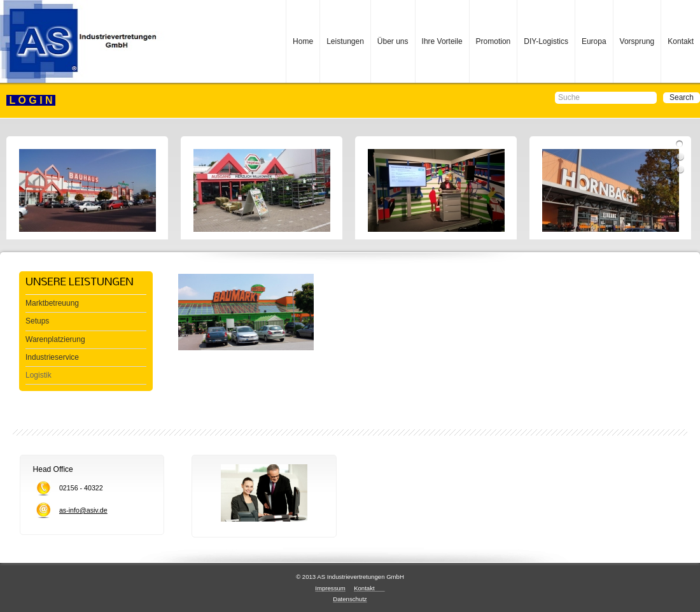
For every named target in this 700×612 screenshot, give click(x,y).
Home (303, 41)
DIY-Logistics (546, 41)
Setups (37, 321)
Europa (594, 41)
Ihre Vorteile (442, 41)
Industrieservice (52, 357)
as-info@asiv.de (83, 510)
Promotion (493, 41)
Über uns (393, 41)
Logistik (38, 375)
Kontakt (681, 41)
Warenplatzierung (55, 339)
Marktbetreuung (52, 303)
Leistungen (345, 41)
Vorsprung (637, 41)
